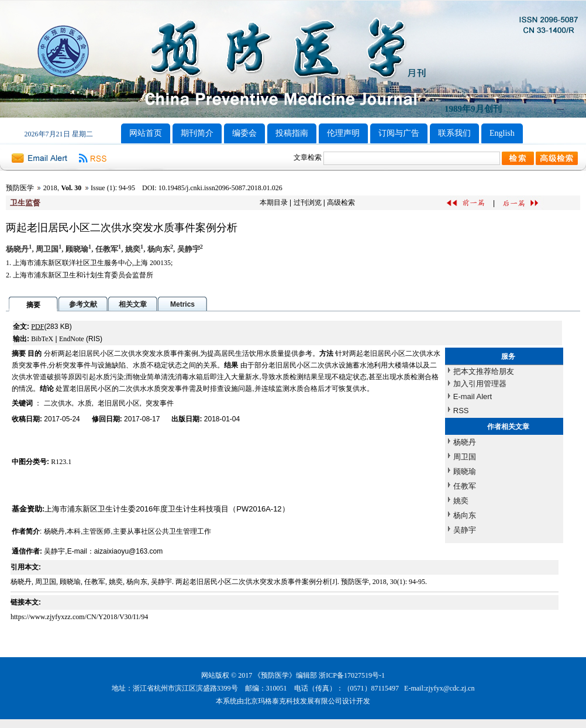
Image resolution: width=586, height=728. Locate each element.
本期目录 (274, 202)
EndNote (72, 339)
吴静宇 (465, 530)
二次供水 (58, 403)
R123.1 (61, 462)
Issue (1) (103, 188)
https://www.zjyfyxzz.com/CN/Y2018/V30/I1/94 (79, 617)
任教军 (465, 486)
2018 (50, 188)
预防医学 (20, 188)
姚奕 (461, 501)
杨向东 (465, 515)
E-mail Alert (473, 396)
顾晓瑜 (465, 471)
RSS (461, 411)
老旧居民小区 (119, 403)
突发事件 (160, 403)
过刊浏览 (308, 202)
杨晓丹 (465, 442)
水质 (85, 403)
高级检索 (341, 202)
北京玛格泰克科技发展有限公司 (293, 701)
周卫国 (465, 457)
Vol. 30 (71, 188)
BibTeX (42, 339)
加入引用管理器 (480, 384)
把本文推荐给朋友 (484, 371)
